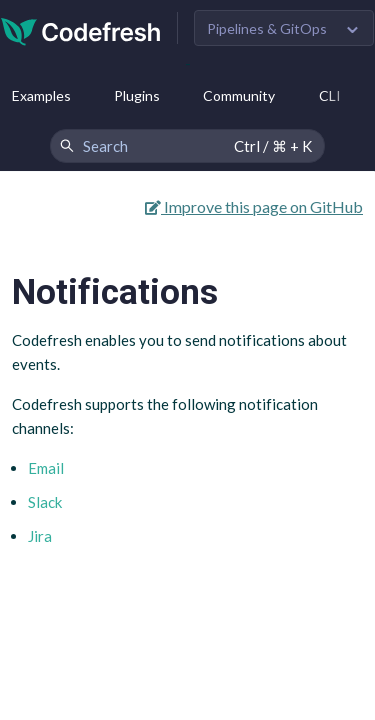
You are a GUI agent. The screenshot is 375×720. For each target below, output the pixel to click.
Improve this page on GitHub (254, 206)
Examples (41, 95)
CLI (330, 95)
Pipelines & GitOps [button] (267, 28)
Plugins (137, 95)
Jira (40, 536)
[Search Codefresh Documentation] (187, 146)
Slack (45, 502)
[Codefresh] (81, 29)
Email (46, 468)
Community (239, 95)
